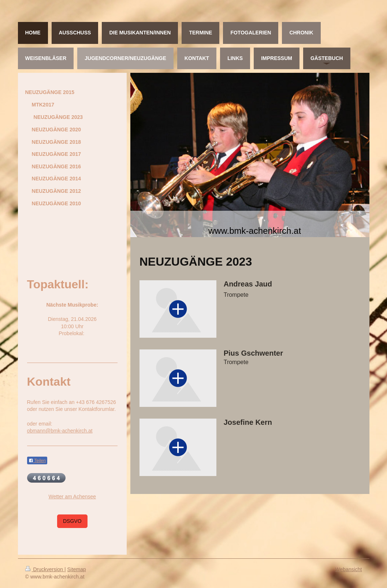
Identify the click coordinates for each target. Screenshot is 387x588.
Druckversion (45, 569)
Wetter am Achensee (72, 497)
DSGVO (72, 521)
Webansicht (349, 569)
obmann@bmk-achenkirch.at (60, 431)
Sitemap (77, 569)
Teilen (37, 461)
